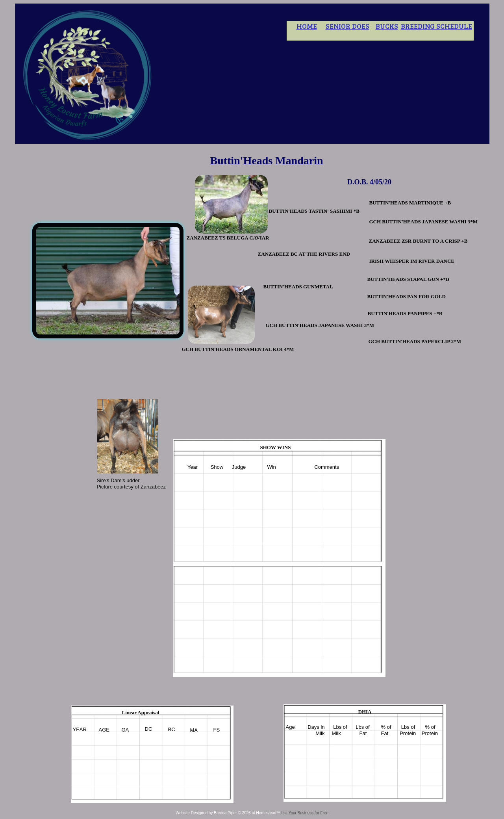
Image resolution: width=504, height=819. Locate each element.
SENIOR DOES (347, 26)
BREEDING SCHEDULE (436, 26)
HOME (307, 26)
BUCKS (387, 26)
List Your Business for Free (305, 813)
